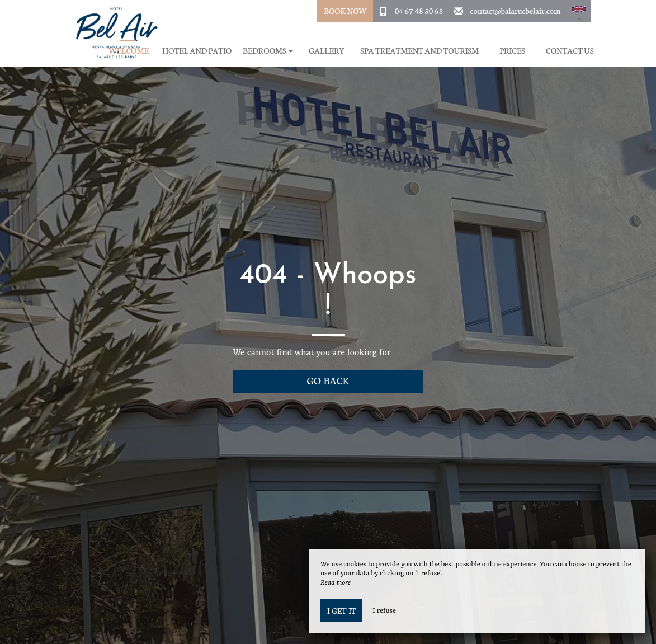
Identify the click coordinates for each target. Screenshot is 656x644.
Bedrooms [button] (268, 51)
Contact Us (570, 51)
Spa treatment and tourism (419, 51)
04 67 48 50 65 (419, 11)
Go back (328, 380)
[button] (579, 11)
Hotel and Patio (197, 51)
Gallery (327, 51)
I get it (341, 610)
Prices (512, 51)
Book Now (345, 11)
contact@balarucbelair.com (516, 11)
